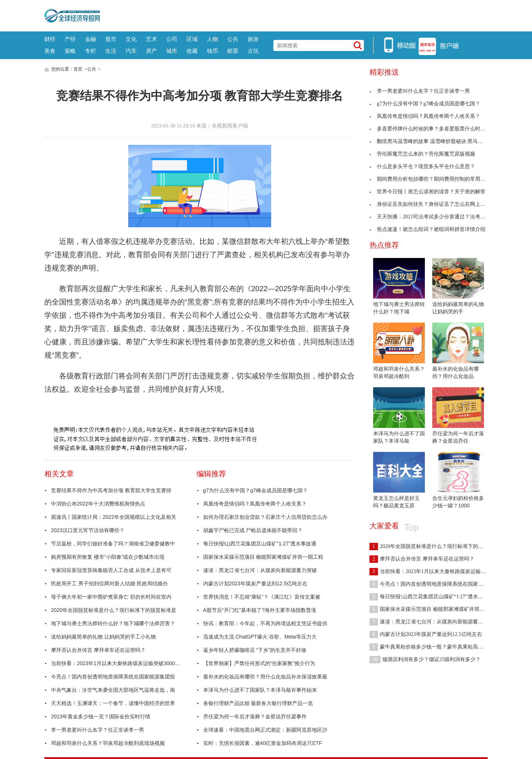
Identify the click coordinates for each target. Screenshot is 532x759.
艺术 (151, 39)
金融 (91, 39)
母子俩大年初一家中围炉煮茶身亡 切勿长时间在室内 (111, 597)
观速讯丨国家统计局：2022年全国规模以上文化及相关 (114, 517)
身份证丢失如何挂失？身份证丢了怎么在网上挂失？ (433, 204)
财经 (50, 39)
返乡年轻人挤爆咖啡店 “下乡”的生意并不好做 (255, 650)
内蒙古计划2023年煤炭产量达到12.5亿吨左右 (255, 583)
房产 (151, 51)
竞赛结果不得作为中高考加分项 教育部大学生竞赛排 (111, 490)
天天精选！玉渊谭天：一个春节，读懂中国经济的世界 (113, 703)
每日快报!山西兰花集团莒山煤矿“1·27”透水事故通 (260, 544)
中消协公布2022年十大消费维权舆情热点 (98, 504)
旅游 (253, 39)
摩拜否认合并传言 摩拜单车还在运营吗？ (98, 650)
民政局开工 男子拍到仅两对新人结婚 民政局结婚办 (109, 583)
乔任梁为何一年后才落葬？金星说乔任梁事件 (255, 717)
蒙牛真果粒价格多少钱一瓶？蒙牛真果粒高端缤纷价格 (437, 647)
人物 (212, 39)
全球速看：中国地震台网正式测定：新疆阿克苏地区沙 (265, 730)
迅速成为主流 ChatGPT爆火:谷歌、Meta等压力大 (260, 637)
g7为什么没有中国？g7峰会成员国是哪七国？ (255, 490)
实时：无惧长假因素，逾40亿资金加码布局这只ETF (263, 743)
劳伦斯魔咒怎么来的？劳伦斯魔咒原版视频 (422, 154)
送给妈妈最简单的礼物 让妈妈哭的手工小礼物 (103, 637)
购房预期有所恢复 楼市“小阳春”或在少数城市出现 (108, 557)
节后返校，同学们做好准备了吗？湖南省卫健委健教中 (113, 544)
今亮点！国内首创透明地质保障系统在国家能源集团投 (113, 677)
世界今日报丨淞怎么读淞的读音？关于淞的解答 (427, 192)
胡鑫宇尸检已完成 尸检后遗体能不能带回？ (253, 530)
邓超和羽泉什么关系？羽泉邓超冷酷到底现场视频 (108, 743)
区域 (192, 39)
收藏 (192, 51)
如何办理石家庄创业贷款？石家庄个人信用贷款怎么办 (265, 517)
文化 (131, 39)
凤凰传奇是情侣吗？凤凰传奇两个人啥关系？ (255, 504)
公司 (172, 39)
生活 (111, 51)
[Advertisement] (294, 15)
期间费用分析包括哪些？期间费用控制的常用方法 (430, 179)
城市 (172, 51)
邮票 (233, 51)
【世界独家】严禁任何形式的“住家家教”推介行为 (259, 663)
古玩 (253, 51)
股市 (111, 39)
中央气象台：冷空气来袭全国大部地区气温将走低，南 (113, 690)
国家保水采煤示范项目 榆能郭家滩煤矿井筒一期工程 (263, 557)
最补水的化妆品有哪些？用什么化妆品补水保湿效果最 (265, 677)
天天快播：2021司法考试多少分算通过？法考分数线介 (435, 217)
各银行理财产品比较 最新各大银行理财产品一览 (258, 703)
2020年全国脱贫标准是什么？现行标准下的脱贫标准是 (114, 610)
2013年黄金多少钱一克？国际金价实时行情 (101, 717)
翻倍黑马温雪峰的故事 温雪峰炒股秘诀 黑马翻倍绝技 (434, 141)
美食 (50, 51)
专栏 (91, 51)
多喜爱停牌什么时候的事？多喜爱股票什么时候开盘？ (435, 129)
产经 (70, 39)
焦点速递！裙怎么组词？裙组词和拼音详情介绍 (427, 229)
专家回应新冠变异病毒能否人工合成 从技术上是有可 (111, 570)
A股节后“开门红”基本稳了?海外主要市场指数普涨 (260, 610)
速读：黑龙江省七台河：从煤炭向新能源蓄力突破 (260, 570)
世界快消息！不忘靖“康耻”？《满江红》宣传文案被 (262, 597)
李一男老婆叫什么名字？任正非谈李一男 (98, 730)
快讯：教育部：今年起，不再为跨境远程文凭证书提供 (265, 623)
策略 (70, 51)
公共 (233, 39)
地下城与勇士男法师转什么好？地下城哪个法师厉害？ (113, 623)
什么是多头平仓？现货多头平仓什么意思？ (422, 166)
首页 (78, 69)
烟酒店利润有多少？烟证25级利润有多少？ (425, 659)
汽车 (131, 51)
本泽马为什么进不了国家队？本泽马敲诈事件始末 (260, 690)
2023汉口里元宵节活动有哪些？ (88, 530)
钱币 (212, 51)
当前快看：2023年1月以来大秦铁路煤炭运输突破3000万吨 (117, 663)
